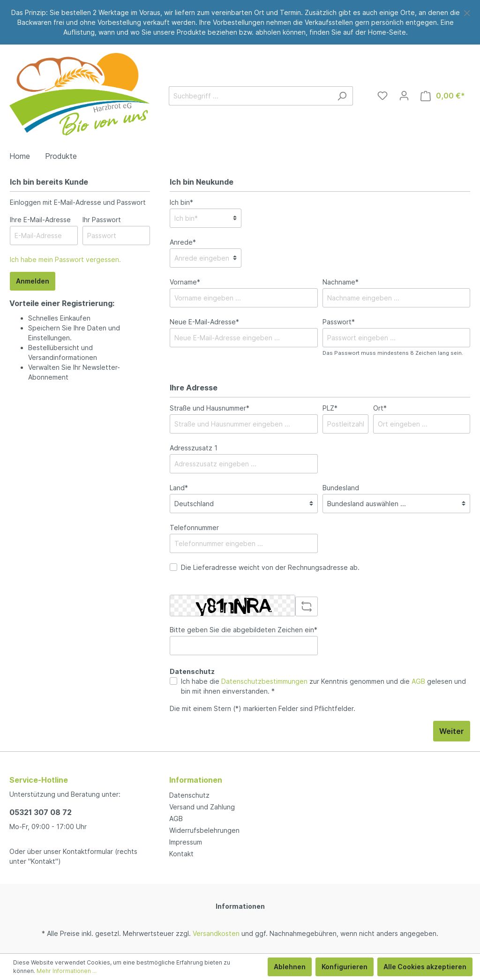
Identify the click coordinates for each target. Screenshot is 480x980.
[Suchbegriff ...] (250, 96)
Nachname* (341, 282)
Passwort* (339, 322)
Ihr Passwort (102, 220)
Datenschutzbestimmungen (264, 681)
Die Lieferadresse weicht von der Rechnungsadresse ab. (270, 567)
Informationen (240, 906)
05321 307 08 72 (41, 812)
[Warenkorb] (443, 96)
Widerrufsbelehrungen (204, 830)
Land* (179, 488)
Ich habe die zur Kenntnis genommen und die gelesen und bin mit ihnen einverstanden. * (323, 686)
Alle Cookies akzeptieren (425, 967)
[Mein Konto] (404, 96)
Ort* (380, 408)
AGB (418, 681)
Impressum (186, 842)
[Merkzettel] (382, 96)
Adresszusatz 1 (194, 448)
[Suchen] (342, 96)
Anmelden (33, 281)
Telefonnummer (194, 527)
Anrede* (183, 242)
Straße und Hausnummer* (210, 408)
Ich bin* (181, 202)
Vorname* (185, 282)
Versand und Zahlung (202, 807)
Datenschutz (189, 795)
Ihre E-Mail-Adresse (40, 220)
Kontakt (181, 854)
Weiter (452, 731)
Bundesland (341, 488)
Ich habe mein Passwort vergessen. (65, 259)
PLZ (330, 408)
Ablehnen (290, 967)
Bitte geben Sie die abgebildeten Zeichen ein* (244, 630)
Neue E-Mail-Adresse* (204, 322)
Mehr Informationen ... (67, 971)
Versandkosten (216, 933)
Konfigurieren (345, 967)
